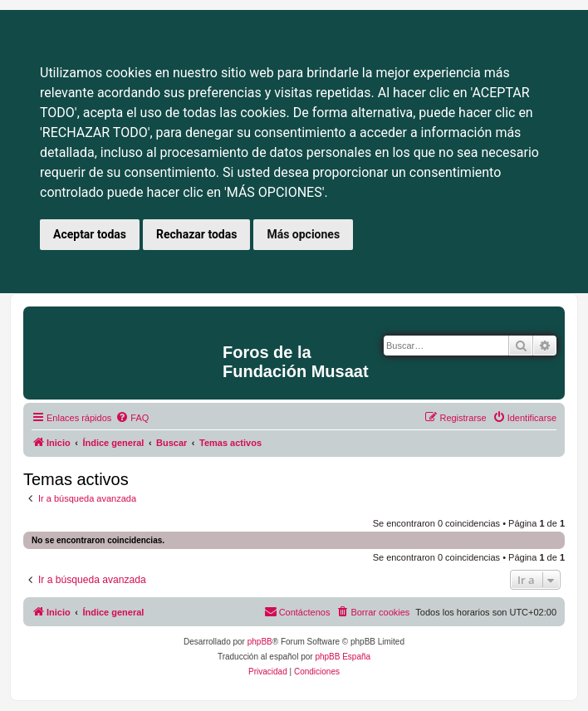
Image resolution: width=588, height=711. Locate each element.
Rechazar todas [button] (196, 234)
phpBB (260, 642)
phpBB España (343, 657)
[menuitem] (132, 418)
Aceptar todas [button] (90, 234)
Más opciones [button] (303, 234)
